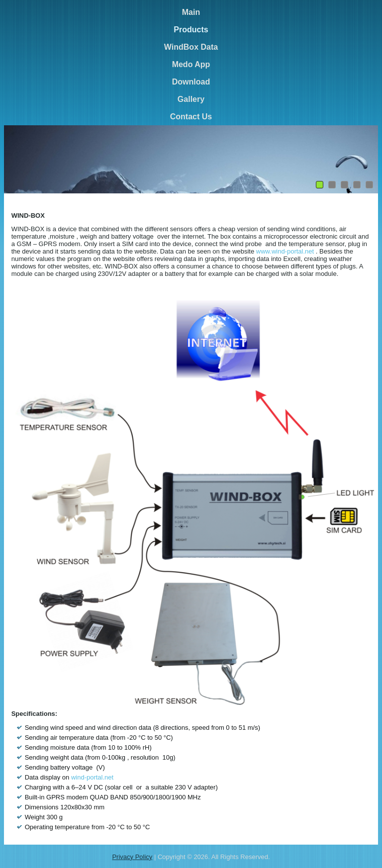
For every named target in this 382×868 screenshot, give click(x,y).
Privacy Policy (132, 857)
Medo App (191, 64)
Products (191, 30)
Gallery (191, 99)
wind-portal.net (92, 777)
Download (191, 82)
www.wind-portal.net (285, 251)
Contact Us (191, 117)
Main (191, 12)
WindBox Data (191, 47)
